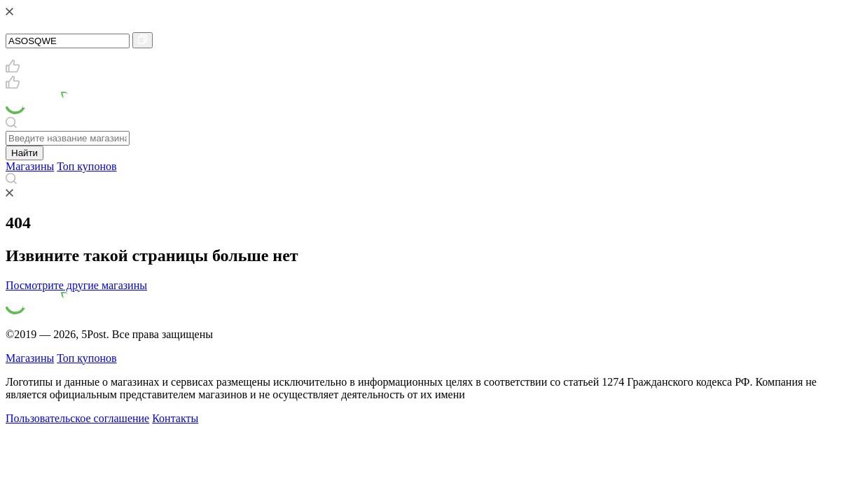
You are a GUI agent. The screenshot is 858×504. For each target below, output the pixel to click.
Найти (25, 153)
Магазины (30, 166)
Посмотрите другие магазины (76, 285)
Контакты (175, 418)
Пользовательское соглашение (77, 418)
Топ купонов (87, 166)
